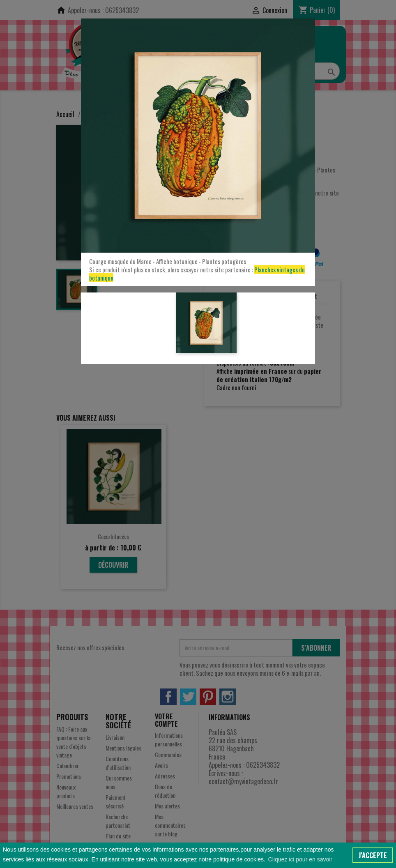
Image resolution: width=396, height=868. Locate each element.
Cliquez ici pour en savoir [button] (300, 859)
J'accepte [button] (373, 855)
